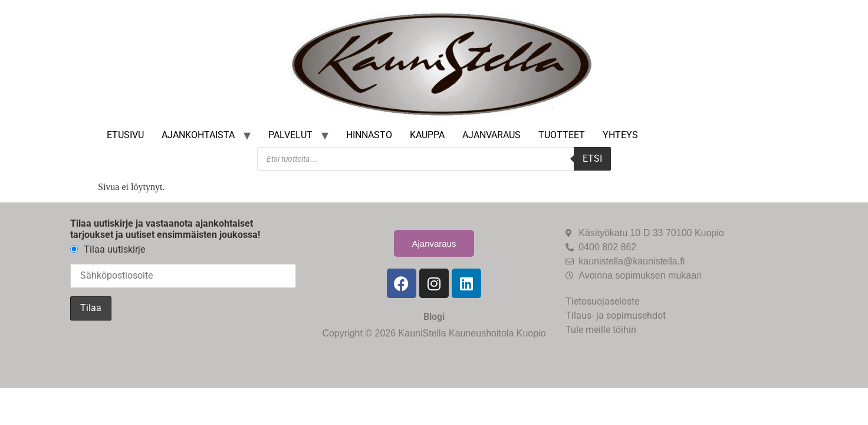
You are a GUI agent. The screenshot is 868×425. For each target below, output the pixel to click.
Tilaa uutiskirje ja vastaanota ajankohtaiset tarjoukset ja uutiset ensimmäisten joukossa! (165, 229)
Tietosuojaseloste (602, 301)
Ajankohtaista (198, 135)
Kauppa (427, 135)
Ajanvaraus (491, 135)
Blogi (434, 317)
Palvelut (290, 135)
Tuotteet (562, 135)
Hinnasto (369, 135)
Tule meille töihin (601, 330)
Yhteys (620, 135)
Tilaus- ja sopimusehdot (616, 316)
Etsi (592, 158)
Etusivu (125, 135)
